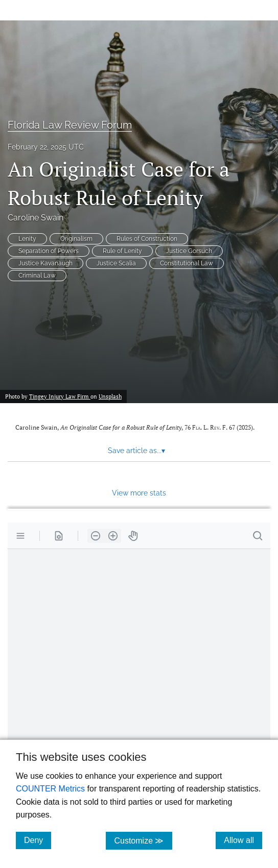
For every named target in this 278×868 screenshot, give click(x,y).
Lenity (27, 239)
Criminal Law (37, 276)
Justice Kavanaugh (45, 263)
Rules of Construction (147, 239)
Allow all (243, 840)
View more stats (139, 493)
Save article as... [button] (136, 451)
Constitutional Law (187, 263)
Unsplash (110, 396)
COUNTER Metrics (50, 789)
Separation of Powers (49, 251)
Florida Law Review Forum (70, 125)
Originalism (76, 239)
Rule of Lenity (122, 251)
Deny (38, 840)
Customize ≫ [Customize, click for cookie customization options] (143, 840)
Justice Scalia (116, 263)
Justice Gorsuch (189, 251)
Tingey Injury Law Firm (60, 396)
